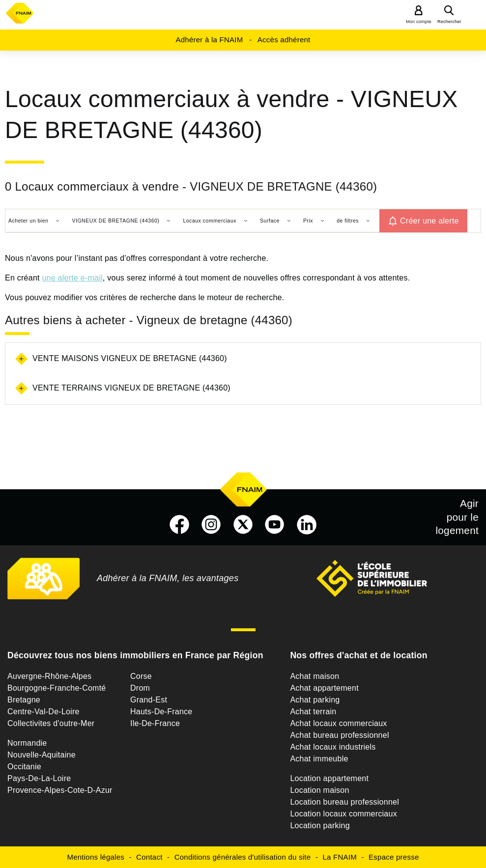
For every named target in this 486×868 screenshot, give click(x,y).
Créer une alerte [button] (429, 221)
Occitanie (24, 767)
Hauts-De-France (161, 712)
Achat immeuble (319, 759)
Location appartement (329, 778)
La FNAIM (340, 857)
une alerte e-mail (72, 278)
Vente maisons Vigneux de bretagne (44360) (130, 358)
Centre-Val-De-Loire (43, 712)
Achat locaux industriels (333, 747)
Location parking (320, 826)
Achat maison (314, 676)
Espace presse (394, 857)
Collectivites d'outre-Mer (51, 723)
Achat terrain (313, 712)
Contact (149, 857)
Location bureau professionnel (344, 802)
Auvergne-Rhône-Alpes (49, 676)
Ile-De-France (155, 723)
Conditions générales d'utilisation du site (243, 857)
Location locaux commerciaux (343, 814)
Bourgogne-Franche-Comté (57, 688)
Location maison (319, 790)
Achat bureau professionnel (339, 735)
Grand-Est (149, 700)
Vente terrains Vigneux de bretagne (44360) (131, 388)
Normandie (27, 743)
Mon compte (419, 22)
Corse (141, 676)
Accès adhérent (284, 40)
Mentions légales (96, 857)
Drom (140, 688)
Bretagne (24, 700)
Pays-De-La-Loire (39, 778)
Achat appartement (324, 688)
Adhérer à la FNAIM (209, 40)
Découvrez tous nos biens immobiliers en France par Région (135, 655)
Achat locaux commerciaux (338, 723)
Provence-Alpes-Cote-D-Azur (60, 790)
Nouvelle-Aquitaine (42, 755)
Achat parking (315, 700)
